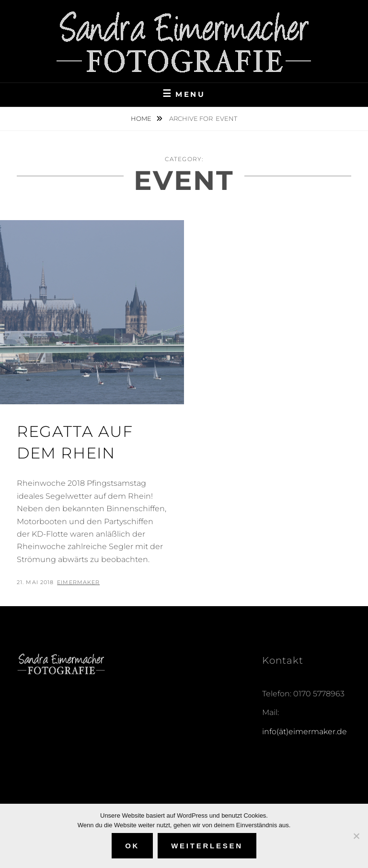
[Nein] (356, 836)
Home (142, 118)
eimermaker (78, 582)
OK (132, 846)
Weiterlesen (207, 846)
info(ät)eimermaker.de (305, 732)
